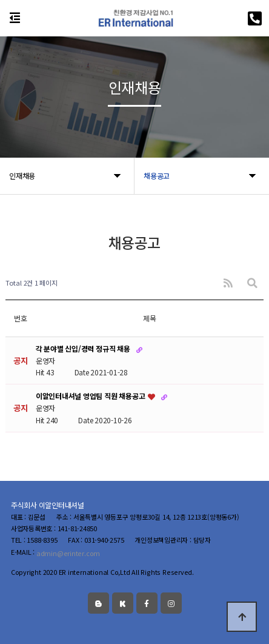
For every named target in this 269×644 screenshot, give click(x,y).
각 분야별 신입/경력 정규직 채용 (84, 348)
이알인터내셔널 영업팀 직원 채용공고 (91, 396)
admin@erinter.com (68, 553)
